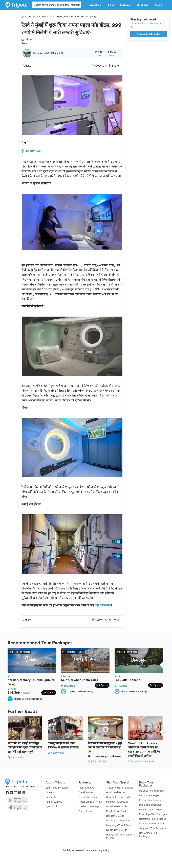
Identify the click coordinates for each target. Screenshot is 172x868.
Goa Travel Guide (116, 792)
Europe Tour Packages (151, 800)
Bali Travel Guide (115, 816)
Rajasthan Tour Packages (152, 819)
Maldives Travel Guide (118, 821)
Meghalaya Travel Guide (119, 825)
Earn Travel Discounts (57, 788)
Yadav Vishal (58, 753)
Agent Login (52, 806)
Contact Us (51, 797)
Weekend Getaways (89, 806)
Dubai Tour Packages (150, 805)
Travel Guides (86, 792)
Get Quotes (49, 693)
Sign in (159, 5)
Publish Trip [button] (143, 5)
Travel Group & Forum (90, 802)
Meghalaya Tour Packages (153, 814)
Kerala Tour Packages (151, 809)
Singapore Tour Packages (153, 828)
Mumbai (31, 151)
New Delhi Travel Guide (119, 797)
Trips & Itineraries (88, 797)
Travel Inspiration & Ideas (120, 788)
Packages (125, 5)
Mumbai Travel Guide (117, 802)
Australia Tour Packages (152, 824)
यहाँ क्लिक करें (103, 605)
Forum (112, 5)
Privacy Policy (102, 850)
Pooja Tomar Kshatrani (143, 761)
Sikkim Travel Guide (117, 830)
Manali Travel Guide (117, 806)
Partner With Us (54, 802)
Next (163, 665)
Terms (89, 850)
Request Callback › (149, 34)
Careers (50, 792)
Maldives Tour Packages (152, 791)
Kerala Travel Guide (117, 811)
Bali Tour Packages (149, 795)
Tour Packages (86, 788)
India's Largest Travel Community (20, 787)
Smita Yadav (17, 757)
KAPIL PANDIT (99, 761)
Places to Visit (86, 811)
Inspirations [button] (96, 5)
